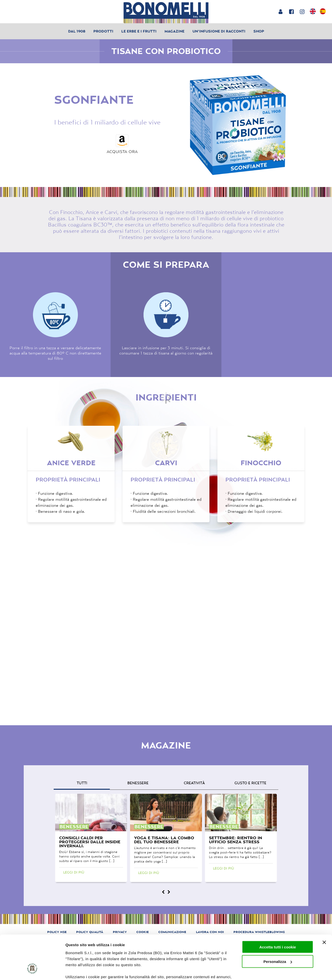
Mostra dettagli (79, 970)
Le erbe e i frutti (139, 31)
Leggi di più (74, 872)
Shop (259, 31)
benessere (138, 783)
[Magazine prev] (163, 892)
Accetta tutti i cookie (278, 909)
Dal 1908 (77, 31)
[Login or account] (280, 11)
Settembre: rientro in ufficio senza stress (236, 840)
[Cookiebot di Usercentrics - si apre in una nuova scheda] (32, 970)
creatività (194, 783)
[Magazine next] (169, 892)
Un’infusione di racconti (219, 31)
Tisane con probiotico (166, 51)
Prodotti (103, 31)
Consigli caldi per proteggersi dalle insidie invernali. (90, 842)
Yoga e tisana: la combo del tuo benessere (164, 840)
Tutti (82, 783)
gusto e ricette (250, 783)
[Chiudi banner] (324, 904)
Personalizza (278, 924)
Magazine (174, 31)
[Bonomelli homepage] (166, 13)
